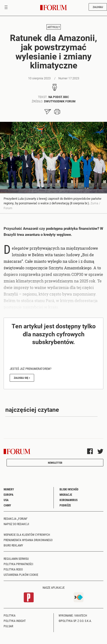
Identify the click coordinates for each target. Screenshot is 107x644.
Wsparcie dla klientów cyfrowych (27, 535)
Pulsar (8, 626)
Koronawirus (69, 500)
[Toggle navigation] (6, 8)
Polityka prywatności (18, 564)
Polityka (10, 615)
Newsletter (55, 463)
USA (6, 500)
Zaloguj (98, 7)
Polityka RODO (13, 569)
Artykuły (54, 27)
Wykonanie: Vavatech (73, 615)
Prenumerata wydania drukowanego (28, 540)
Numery (9, 489)
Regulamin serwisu (16, 559)
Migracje (66, 495)
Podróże (65, 505)
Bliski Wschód (69, 489)
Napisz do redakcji (16, 524)
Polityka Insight (15, 621)
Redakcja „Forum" (16, 519)
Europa (8, 495)
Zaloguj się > (22, 378)
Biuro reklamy (13, 545)
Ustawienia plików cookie (21, 575)
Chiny (7, 505)
